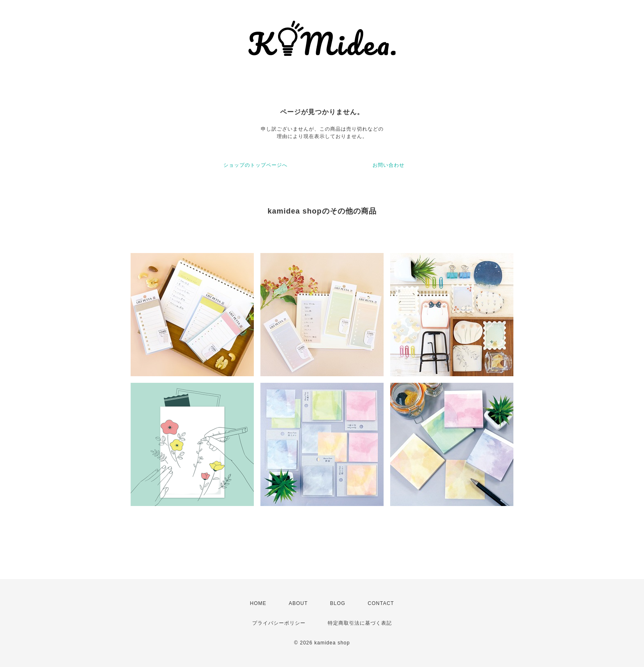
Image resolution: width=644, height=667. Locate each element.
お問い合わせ (389, 165)
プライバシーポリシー (279, 623)
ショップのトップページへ (255, 165)
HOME (258, 603)
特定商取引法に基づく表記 (360, 623)
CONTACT (381, 603)
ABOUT (298, 603)
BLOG (338, 603)
